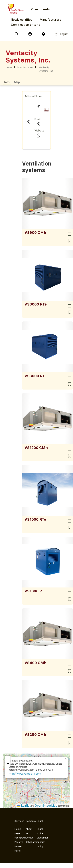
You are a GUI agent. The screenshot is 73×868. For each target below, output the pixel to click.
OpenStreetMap (46, 806)
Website (39, 131)
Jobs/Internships (28, 842)
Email (37, 119)
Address (29, 96)
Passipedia (17, 838)
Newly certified (22, 20)
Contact (28, 838)
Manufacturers (50, 20)
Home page (17, 831)
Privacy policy (39, 844)
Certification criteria (26, 25)
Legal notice (39, 831)
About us (28, 831)
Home (9, 67)
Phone (38, 96)
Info (7, 82)
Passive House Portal (17, 846)
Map (17, 82)
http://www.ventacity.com (25, 774)
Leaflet (24, 806)
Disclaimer (39, 838)
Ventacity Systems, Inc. (46, 69)
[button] (66, 759)
